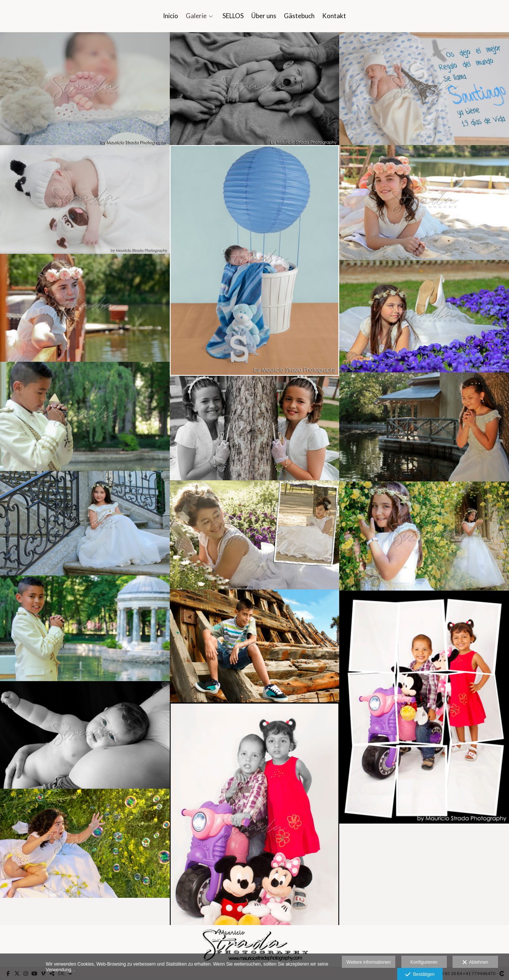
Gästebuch (299, 16)
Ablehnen (475, 963)
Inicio (171, 16)
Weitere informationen (369, 962)
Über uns (264, 16)
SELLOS (233, 16)
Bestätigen (420, 975)
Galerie (196, 16)
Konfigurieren (424, 962)
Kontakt (334, 16)
